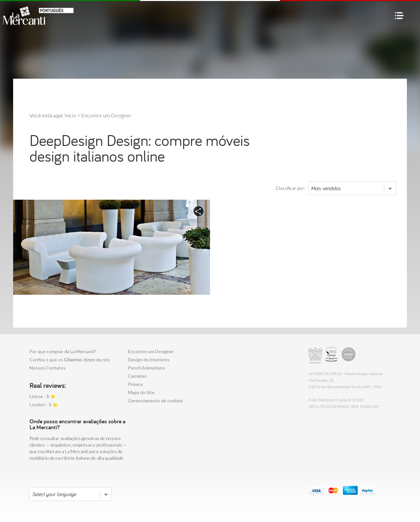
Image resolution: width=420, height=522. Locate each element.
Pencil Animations (146, 368)
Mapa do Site (141, 392)
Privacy (135, 384)
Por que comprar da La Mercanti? (63, 351)
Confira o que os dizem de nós (70, 360)
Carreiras (137, 376)
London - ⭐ (44, 404)
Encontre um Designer (151, 351)
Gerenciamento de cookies (156, 401)
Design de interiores (149, 360)
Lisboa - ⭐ (42, 396)
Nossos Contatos (48, 368)
